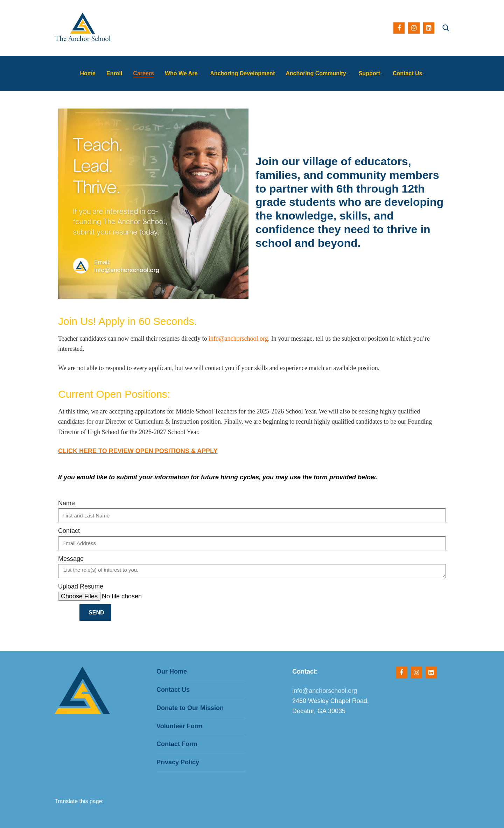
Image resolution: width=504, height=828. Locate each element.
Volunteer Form (180, 726)
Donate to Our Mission (190, 708)
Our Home (172, 672)
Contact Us (173, 690)
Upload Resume (81, 586)
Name (66, 503)
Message (71, 559)
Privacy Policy (178, 762)
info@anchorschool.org (238, 339)
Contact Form (177, 744)
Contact (69, 531)
